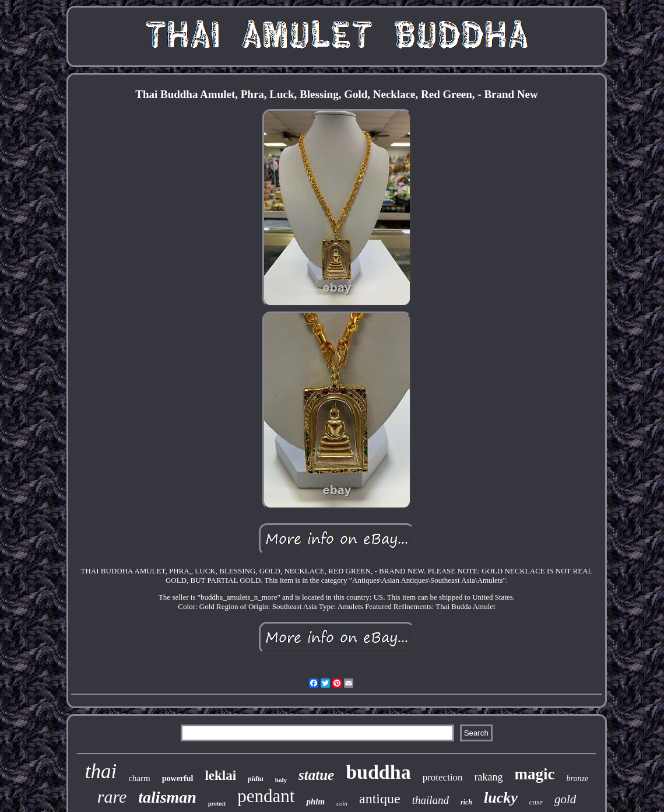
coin (342, 803)
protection (443, 777)
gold (565, 799)
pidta (256, 778)
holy (281, 780)
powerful (178, 778)
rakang (489, 777)
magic (535, 774)
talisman (167, 797)
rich (466, 802)
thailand (431, 800)
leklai (220, 776)
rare (112, 797)
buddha (378, 772)
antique (380, 799)
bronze (578, 778)
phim (315, 801)
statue (316, 775)
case (536, 802)
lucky (501, 798)
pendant (266, 796)
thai (101, 771)
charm (139, 778)
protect (217, 804)
